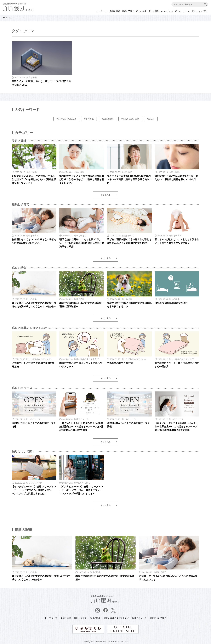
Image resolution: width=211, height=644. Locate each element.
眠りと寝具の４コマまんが (161, 11)
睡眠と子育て (128, 11)
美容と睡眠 (115, 11)
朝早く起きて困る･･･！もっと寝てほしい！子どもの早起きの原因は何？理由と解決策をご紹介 (82, 243)
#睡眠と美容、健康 (130, 119)
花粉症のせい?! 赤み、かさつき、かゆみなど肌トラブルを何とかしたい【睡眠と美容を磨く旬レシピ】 (34, 179)
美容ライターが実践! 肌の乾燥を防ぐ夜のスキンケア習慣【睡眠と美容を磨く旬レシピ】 (129, 179)
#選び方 (151, 119)
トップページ (102, 11)
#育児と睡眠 (108, 119)
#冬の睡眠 (89, 119)
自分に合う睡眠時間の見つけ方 (171, 303)
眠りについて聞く (200, 11)
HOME (4, 17)
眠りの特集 (141, 11)
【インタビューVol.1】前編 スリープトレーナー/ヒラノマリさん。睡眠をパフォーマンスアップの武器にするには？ (81, 490)
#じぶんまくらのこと (66, 119)
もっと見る (105, 195)
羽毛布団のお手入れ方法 (120, 363)
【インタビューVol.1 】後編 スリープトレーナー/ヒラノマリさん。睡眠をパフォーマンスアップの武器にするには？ (34, 490)
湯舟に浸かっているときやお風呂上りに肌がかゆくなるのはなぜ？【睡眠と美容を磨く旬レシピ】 (82, 179)
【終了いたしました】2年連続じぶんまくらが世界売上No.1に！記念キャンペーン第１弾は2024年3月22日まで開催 (176, 427)
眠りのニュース (182, 11)
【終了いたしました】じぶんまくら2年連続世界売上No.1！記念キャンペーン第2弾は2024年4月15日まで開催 (81, 427)
